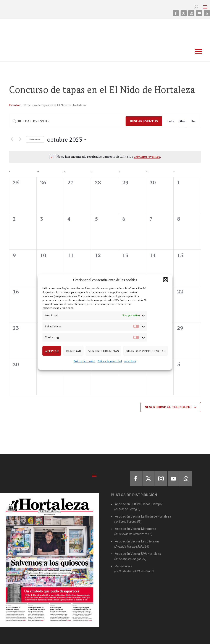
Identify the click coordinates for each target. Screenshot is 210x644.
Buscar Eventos (144, 121)
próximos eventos (147, 156)
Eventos (15, 105)
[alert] (105, 157)
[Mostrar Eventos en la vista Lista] (171, 121)
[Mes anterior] (12, 139)
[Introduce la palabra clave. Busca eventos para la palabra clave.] (67, 121)
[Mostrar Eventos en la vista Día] (193, 121)
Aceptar (52, 351)
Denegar (73, 351)
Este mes (35, 139)
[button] (166, 280)
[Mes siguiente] (20, 139)
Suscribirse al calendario (168, 407)
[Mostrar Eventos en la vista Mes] (182, 121)
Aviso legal (130, 361)
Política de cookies (85, 361)
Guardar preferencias (146, 351)
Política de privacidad (110, 361)
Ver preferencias (103, 351)
